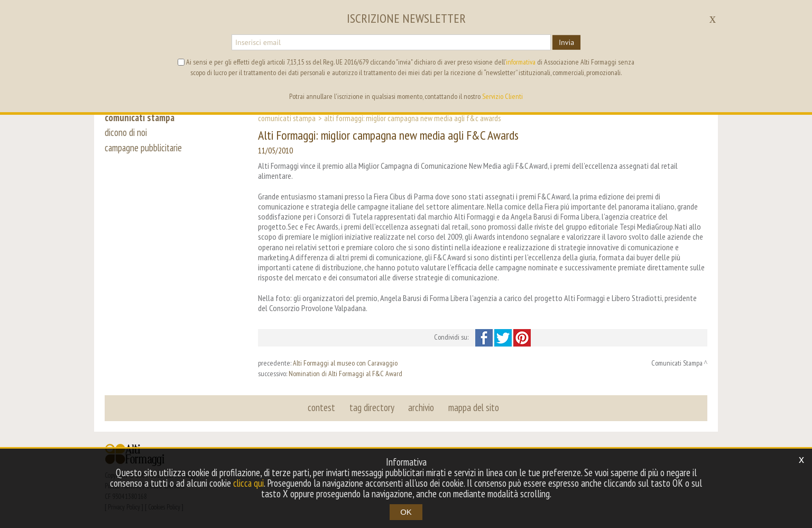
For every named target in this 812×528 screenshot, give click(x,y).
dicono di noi (126, 133)
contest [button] (322, 407)
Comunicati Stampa (287, 118)
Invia (566, 42)
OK (406, 512)
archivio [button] (421, 407)
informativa (521, 62)
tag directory (372, 407)
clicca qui (248, 483)
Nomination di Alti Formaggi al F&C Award (345, 374)
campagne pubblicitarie (145, 149)
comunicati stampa (141, 117)
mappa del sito (473, 407)
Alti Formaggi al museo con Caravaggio (345, 363)
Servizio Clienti (502, 96)
